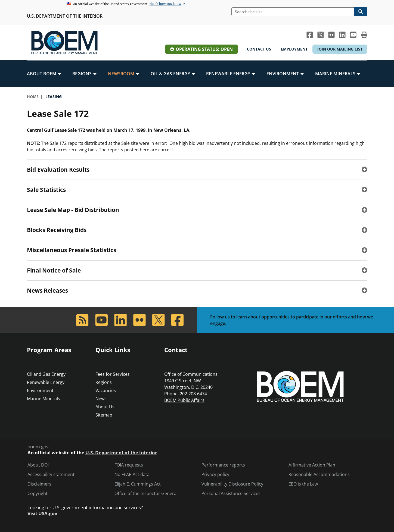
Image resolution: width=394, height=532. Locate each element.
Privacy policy (215, 475)
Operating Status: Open (204, 49)
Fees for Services (113, 374)
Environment (40, 390)
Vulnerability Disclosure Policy (232, 484)
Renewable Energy (46, 382)
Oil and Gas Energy (46, 374)
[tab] (197, 170)
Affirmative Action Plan (312, 465)
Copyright (38, 494)
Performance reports (223, 465)
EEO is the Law (303, 484)
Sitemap (104, 415)
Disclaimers (39, 484)
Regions (104, 382)
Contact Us (259, 49)
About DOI (38, 465)
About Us (105, 407)
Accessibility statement (51, 475)
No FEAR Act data (132, 475)
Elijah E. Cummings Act (138, 484)
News (101, 399)
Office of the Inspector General (146, 494)
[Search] (293, 12)
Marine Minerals (44, 399)
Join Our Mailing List (340, 49)
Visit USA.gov (42, 514)
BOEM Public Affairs (184, 400)
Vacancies (106, 390)
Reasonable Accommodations (319, 475)
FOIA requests (129, 465)
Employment (294, 49)
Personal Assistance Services (231, 494)
